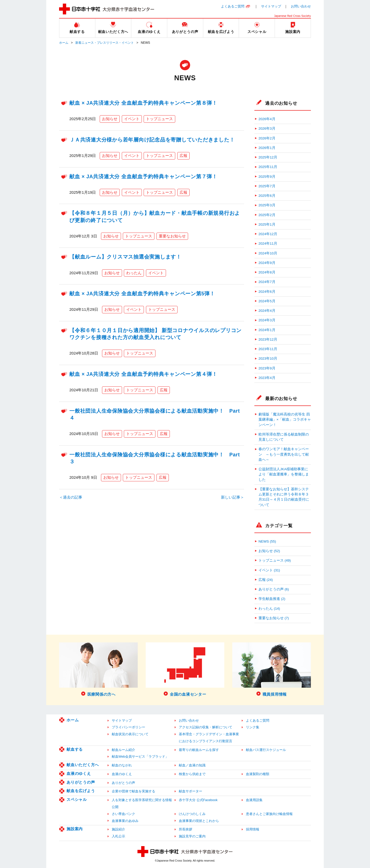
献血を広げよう (81, 791)
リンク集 (253, 727)
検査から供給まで (192, 774)
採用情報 (253, 829)
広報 (183, 156)
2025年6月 (267, 196)
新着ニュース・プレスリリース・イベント (105, 43)
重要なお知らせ (172, 236)
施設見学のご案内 (192, 836)
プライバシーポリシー (128, 727)
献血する (75, 749)
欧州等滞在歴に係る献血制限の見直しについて (284, 437)
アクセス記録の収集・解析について (206, 727)
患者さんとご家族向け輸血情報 (269, 814)
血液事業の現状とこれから (199, 821)
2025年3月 (267, 205)
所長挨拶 (186, 829)
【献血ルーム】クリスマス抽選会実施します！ (125, 257)
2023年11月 (268, 349)
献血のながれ (122, 765)
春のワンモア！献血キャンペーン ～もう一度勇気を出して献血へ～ (284, 454)
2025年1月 (267, 224)
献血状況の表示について (130, 734)
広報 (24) (266, 580)
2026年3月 (267, 129)
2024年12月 (268, 234)
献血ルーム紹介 (123, 750)
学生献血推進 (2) (272, 599)
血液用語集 (254, 800)
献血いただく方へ (83, 765)
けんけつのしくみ (192, 814)
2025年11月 (268, 167)
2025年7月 (267, 186)
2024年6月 (267, 292)
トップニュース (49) (275, 560)
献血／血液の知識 (192, 765)
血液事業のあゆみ (125, 821)
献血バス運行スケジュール (266, 750)
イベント (132, 119)
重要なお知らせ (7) (274, 618)
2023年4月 (267, 378)
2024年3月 (267, 320)
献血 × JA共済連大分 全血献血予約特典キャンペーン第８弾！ (143, 103)
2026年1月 (267, 148)
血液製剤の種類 (258, 774)
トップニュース (159, 119)
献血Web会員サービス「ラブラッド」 (140, 756)
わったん (134, 273)
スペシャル (77, 799)
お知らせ (110, 119)
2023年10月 (268, 358)
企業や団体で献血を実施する (133, 791)
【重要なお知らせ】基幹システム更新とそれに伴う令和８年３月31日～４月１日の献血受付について (284, 497)
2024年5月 (267, 301)
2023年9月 (267, 368)
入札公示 (118, 836)
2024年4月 (267, 311)
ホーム (64, 43)
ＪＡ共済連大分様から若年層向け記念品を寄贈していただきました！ (152, 140)
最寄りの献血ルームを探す (199, 750)
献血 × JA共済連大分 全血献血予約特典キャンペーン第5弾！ (142, 294)
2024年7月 (267, 282)
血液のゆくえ (79, 773)
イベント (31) (269, 570)
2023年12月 (268, 339)
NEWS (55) (267, 541)
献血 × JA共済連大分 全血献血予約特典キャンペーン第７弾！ (143, 176)
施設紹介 (118, 829)
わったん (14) (269, 609)
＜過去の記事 (71, 497)
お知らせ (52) (269, 551)
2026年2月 (267, 138)
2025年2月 (267, 215)
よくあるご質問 (233, 6)
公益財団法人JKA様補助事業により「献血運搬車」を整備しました (284, 474)
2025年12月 (268, 157)
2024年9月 (267, 263)
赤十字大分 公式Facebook (198, 800)
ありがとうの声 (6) (274, 589)
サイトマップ (271, 6)
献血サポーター (191, 791)
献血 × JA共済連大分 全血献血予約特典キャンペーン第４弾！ (143, 374)
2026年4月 (267, 119)
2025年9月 (267, 177)
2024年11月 (268, 243)
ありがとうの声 (81, 782)
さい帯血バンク (123, 814)
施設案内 (75, 829)
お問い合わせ (301, 6)
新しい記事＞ (233, 497)
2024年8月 (267, 272)
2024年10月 (268, 253)
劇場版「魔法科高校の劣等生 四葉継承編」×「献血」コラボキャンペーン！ (285, 420)
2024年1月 (267, 330)
